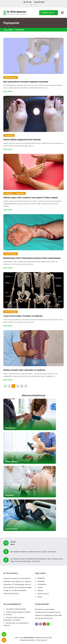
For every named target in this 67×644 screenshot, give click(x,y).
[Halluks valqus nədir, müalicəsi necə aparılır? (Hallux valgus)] (33, 172)
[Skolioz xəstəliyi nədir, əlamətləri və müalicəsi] (33, 348)
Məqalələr (41, 581)
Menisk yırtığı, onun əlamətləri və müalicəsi (16, 624)
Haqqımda (41, 578)
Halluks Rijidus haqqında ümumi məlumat (22, 140)
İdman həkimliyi (11, 77)
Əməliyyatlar (42, 584)
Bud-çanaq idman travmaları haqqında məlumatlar (26, 82)
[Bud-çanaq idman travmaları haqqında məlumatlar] (33, 56)
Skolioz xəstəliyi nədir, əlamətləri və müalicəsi (24, 370)
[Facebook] (37, 624)
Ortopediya (9, 135)
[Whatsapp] (48, 624)
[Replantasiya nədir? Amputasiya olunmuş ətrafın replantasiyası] (33, 232)
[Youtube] (44, 624)
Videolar (40, 590)
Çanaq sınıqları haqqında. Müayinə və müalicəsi (17, 613)
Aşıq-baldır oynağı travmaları (16, 609)
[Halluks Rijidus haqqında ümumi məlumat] (33, 114)
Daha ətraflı (8, 91)
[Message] (4, 634)
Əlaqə (40, 597)
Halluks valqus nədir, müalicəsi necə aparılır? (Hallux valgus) (31, 198)
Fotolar (40, 587)
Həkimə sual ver (49, 13)
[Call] (4, 640)
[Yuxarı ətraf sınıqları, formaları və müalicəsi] (33, 290)
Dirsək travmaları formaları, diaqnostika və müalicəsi (14, 619)
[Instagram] (40, 624)
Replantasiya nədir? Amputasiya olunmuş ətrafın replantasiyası (32, 258)
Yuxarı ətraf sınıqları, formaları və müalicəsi (23, 316)
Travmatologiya (11, 254)
